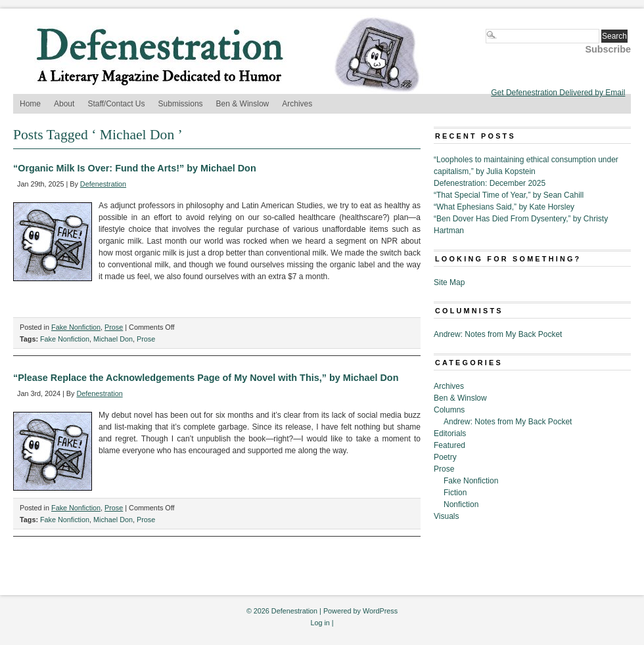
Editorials (450, 434)
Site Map (449, 282)
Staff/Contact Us (116, 104)
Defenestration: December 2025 (490, 183)
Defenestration (103, 184)
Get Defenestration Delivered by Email (558, 93)
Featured (449, 445)
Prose (114, 327)
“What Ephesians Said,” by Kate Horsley (504, 207)
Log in (320, 623)
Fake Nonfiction (76, 327)
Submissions (181, 104)
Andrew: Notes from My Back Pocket (498, 334)
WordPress (380, 611)
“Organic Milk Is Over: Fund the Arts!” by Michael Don (135, 168)
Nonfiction (461, 504)
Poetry (445, 457)
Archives (297, 104)
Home (30, 104)
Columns (449, 410)
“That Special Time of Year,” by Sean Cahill (509, 195)
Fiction (455, 493)
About (64, 104)
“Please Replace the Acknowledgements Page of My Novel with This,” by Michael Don (206, 378)
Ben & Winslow (243, 104)
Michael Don (113, 339)
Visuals (446, 516)
